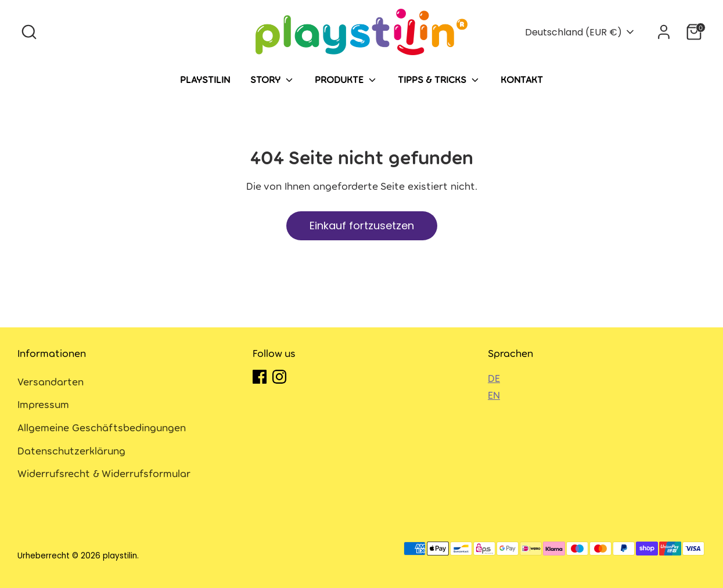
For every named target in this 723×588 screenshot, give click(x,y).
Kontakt (522, 79)
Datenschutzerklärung (71, 450)
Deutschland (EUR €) (573, 32)
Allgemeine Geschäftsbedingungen (102, 427)
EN (494, 395)
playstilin (120, 556)
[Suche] (29, 32)
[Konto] (664, 32)
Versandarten (51, 381)
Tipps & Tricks (439, 79)
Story (272, 79)
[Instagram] (279, 377)
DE (494, 378)
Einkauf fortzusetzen (362, 226)
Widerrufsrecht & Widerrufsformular (104, 473)
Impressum (43, 404)
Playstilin (205, 79)
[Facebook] (260, 377)
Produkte (346, 79)
